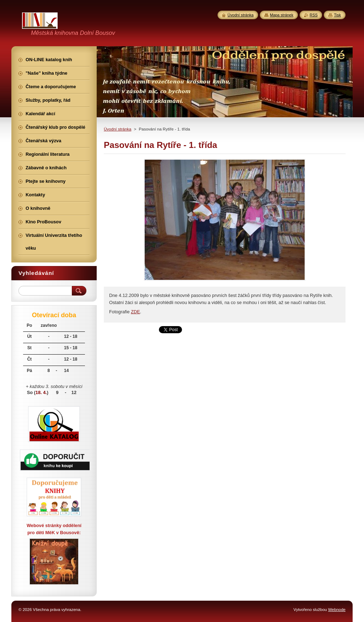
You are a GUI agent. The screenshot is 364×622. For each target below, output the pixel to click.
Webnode (337, 610)
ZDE (135, 312)
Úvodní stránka (117, 129)
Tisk (337, 15)
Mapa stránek (282, 15)
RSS (314, 15)
